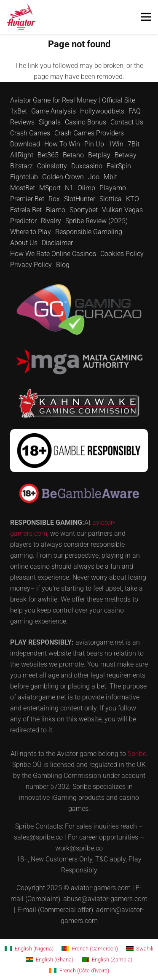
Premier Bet (27, 199)
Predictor (23, 221)
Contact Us (127, 122)
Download (25, 144)
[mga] (79, 362)
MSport (50, 188)
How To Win (62, 144)
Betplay (99, 155)
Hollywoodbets (102, 111)
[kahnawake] (79, 403)
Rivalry (51, 221)
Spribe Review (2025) (96, 221)
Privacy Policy (31, 265)
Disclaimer (57, 243)
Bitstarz (21, 166)
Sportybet (84, 210)
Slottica (111, 199)
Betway (126, 155)
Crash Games (30, 133)
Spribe (137, 754)
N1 (69, 188)
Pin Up (94, 144)
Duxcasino (87, 166)
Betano (73, 155)
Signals (50, 122)
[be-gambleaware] (79, 493)
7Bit (134, 144)
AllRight (22, 155)
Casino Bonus (86, 122)
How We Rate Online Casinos (53, 254)
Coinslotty (52, 166)
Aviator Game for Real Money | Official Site (73, 100)
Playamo (113, 188)
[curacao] (79, 309)
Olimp (86, 188)
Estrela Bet (26, 210)
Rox (54, 199)
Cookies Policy (122, 254)
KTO (133, 199)
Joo (94, 177)
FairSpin (119, 166)
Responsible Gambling (89, 232)
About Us (24, 243)
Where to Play (31, 232)
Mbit (110, 177)
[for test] (21, 17)
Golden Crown (63, 177)
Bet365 (48, 155)
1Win (116, 144)
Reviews (22, 122)
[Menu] (146, 17)
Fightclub (24, 177)
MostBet (23, 188)
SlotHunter (80, 199)
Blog (63, 265)
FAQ (135, 111)
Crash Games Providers (89, 133)
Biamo (56, 210)
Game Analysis (54, 111)
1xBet (19, 111)
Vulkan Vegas (122, 210)
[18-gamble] (79, 451)
